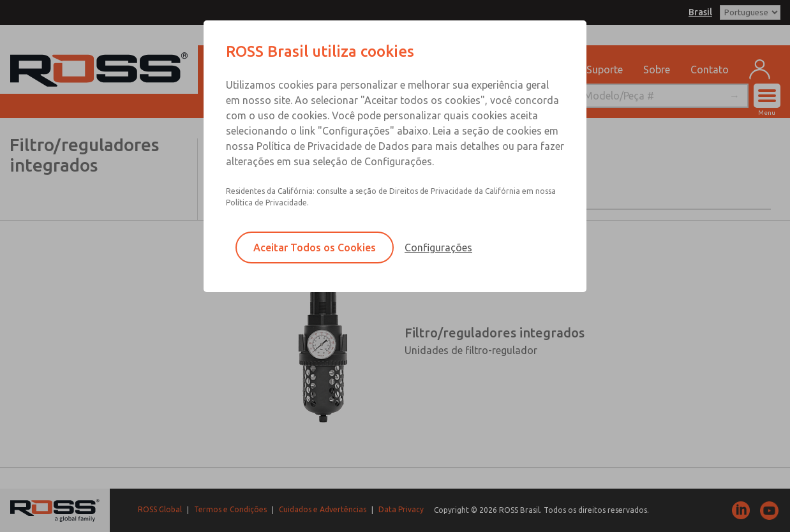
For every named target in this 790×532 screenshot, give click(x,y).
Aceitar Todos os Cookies (315, 248)
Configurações (438, 248)
